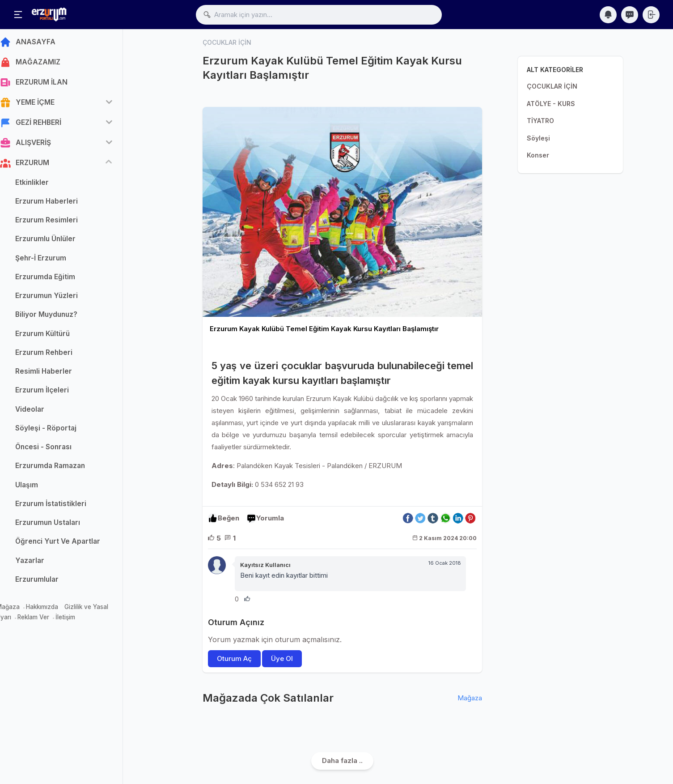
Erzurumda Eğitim (56, 279)
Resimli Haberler (55, 374)
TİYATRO (540, 121)
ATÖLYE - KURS (551, 104)
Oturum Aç (234, 658)
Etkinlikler (43, 185)
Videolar (41, 411)
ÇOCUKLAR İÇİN (552, 86)
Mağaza (19, 609)
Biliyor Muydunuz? (57, 317)
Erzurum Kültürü (54, 336)
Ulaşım (38, 487)
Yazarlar (41, 563)
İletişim (76, 619)
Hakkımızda (53, 609)
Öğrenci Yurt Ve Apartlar (69, 544)
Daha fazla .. (342, 761)
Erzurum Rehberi (55, 355)
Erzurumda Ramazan (61, 468)
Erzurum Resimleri (58, 223)
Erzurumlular (48, 582)
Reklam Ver (44, 619)
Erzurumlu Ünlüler (57, 241)
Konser (538, 155)
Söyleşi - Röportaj (57, 430)
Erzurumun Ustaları (59, 525)
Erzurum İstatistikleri (62, 506)
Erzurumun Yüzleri (58, 298)
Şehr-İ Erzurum (52, 260)
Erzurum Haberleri (58, 203)
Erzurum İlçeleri (53, 393)
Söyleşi (538, 138)
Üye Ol (282, 658)
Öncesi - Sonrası (55, 450)
